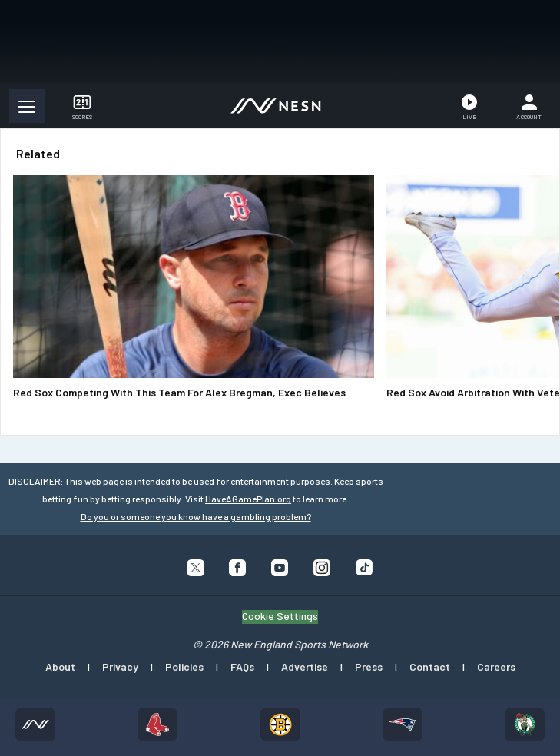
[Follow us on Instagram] (322, 571)
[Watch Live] (469, 106)
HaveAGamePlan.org (248, 499)
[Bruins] (280, 724)
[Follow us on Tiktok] (364, 571)
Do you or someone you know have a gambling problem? (196, 516)
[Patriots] (403, 724)
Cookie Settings (280, 616)
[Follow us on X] (196, 571)
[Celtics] (525, 724)
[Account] (529, 106)
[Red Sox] (157, 724)
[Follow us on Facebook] (238, 571)
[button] (27, 106)
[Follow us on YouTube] (280, 571)
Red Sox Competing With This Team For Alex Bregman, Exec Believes (179, 392)
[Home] (35, 724)
